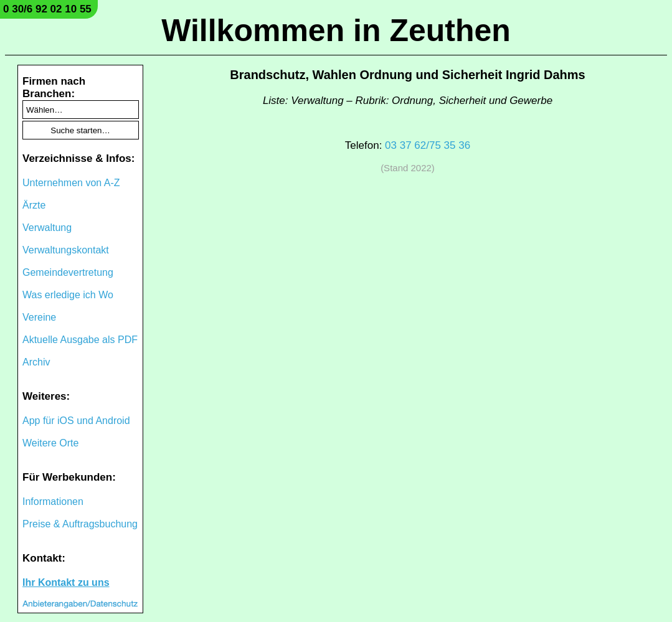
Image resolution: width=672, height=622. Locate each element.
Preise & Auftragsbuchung (80, 524)
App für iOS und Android (76, 421)
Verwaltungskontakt (66, 250)
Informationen (53, 502)
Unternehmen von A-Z (71, 183)
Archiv (36, 362)
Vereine (39, 317)
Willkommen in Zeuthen (336, 31)
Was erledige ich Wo (68, 295)
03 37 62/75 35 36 (428, 145)
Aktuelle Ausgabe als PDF (80, 340)
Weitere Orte (50, 443)
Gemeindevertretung (68, 272)
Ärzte (34, 205)
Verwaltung (47, 228)
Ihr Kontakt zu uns (66, 582)
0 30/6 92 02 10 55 (47, 9)
